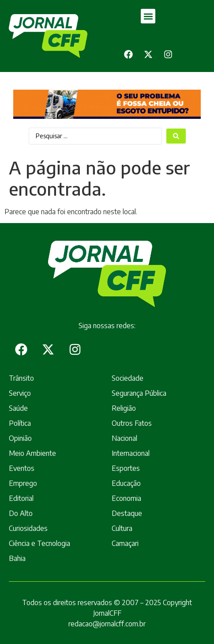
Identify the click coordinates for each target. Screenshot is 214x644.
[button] (148, 16)
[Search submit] (176, 136)
